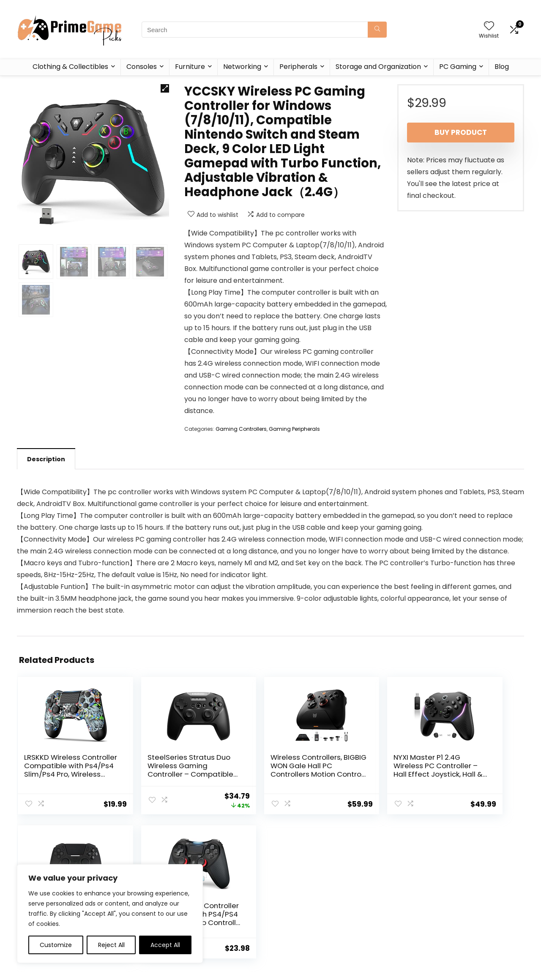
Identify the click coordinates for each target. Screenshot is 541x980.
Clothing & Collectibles (70, 67)
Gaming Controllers (241, 429)
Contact (204, 912)
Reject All (111, 945)
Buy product (461, 132)
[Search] (377, 30)
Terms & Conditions (303, 901)
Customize (56, 945)
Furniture (190, 67)
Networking (242, 67)
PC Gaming (458, 67)
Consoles (142, 67)
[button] (165, 88)
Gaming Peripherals (294, 429)
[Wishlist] (489, 26)
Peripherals (298, 67)
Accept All (165, 945)
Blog (502, 67)
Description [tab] (46, 459)
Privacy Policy (293, 889)
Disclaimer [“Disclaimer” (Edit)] (289, 912)
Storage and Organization (378, 67)
